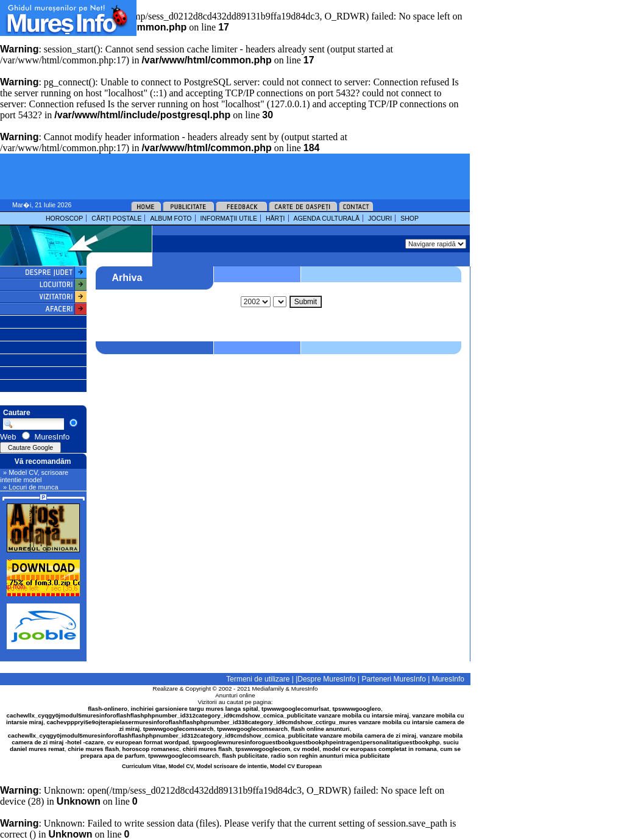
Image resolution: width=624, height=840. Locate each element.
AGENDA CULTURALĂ (327, 218)
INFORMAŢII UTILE (229, 218)
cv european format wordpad (148, 742)
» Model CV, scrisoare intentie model (34, 476)
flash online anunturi (320, 729)
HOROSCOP (64, 218)
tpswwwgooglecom (263, 749)
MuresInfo (305, 689)
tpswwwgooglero (357, 709)
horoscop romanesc (151, 749)
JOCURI (380, 218)
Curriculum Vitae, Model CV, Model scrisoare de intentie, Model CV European (222, 766)
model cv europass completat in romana (379, 749)
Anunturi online (235, 695)
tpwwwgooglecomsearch (179, 729)
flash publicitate (245, 756)
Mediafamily (268, 689)
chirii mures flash (207, 749)
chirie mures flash (93, 749)
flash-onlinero (108, 709)
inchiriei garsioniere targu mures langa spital (195, 709)
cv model (307, 749)
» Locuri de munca (31, 487)
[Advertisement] (283, 18)
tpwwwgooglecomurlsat (295, 709)
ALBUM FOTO (171, 218)
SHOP (409, 218)
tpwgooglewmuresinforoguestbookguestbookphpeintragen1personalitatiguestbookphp (316, 742)
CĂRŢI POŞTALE (116, 218)
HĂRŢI (275, 218)
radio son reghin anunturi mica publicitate (331, 756)
